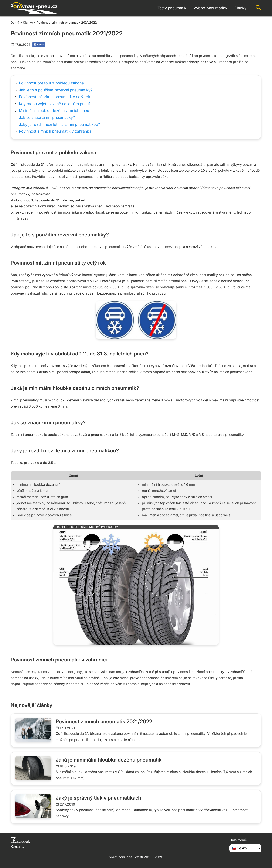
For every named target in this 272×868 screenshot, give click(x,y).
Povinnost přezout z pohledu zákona (51, 83)
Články (28, 22)
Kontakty (18, 847)
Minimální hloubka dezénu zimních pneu (54, 111)
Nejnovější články (31, 705)
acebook (20, 841)
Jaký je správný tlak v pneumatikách (98, 798)
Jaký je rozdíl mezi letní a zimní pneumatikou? (59, 124)
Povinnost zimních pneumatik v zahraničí (55, 131)
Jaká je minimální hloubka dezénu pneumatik (109, 760)
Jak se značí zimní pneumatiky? (47, 117)
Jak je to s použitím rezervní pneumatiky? (56, 90)
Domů (15, 22)
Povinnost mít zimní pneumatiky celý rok (55, 97)
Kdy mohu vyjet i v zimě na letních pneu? (55, 104)
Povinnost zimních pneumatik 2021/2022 (104, 721)
